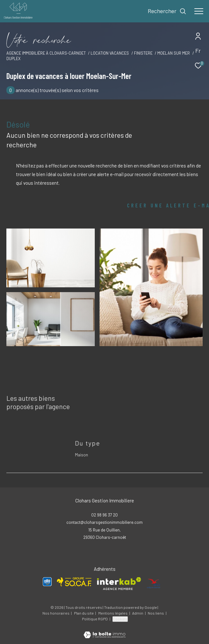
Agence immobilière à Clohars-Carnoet (46, 53)
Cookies (120, 619)
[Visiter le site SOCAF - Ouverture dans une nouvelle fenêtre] (74, 582)
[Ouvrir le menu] (199, 11)
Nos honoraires (56, 613)
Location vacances (110, 53)
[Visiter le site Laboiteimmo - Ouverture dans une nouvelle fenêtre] (104, 631)
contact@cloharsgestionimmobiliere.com (104, 522)
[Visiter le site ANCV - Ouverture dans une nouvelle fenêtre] (154, 584)
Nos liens (156, 613)
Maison (82, 455)
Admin (138, 613)
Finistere (143, 53)
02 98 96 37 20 (104, 515)
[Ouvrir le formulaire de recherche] (167, 11)
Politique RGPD (95, 619)
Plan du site (84, 613)
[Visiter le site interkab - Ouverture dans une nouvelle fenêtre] (119, 584)
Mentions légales (113, 613)
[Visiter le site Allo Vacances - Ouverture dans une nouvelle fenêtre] (47, 582)
